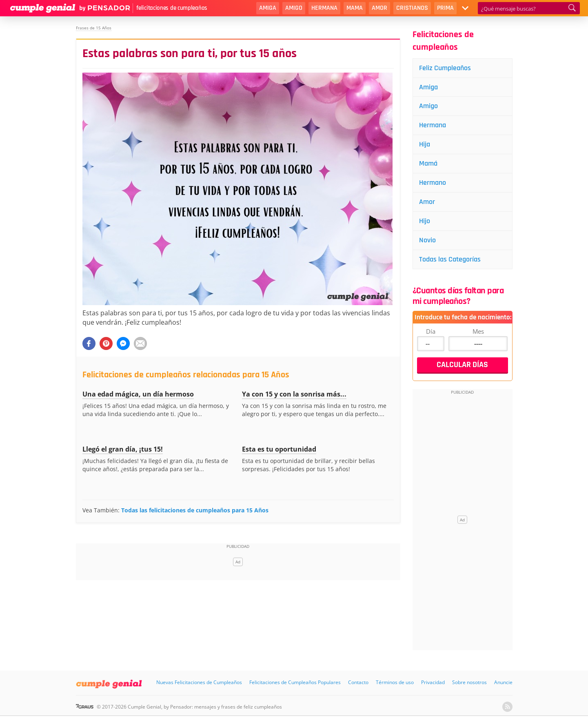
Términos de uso (395, 682)
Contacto (358, 682)
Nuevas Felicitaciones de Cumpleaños (199, 682)
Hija (425, 144)
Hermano (433, 183)
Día (431, 331)
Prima (445, 8)
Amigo (294, 8)
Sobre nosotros (469, 682)
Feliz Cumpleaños (445, 68)
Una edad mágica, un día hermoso (138, 394)
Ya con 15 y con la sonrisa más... (294, 394)
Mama (355, 8)
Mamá (428, 163)
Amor (379, 8)
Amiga (268, 8)
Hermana (324, 8)
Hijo (425, 221)
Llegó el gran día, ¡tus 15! (123, 449)
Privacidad (433, 682)
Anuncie (503, 682)
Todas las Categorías (450, 259)
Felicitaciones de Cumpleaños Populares (295, 682)
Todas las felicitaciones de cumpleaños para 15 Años (195, 510)
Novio (427, 240)
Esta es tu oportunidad (279, 449)
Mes (478, 331)
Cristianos (412, 8)
